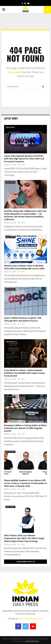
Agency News (10, 127)
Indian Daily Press (32, 641)
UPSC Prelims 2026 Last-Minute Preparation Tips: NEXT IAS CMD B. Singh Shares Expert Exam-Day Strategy (24, 538)
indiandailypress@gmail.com (31, 619)
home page (14, 72)
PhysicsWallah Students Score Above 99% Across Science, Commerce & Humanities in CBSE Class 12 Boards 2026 (26, 483)
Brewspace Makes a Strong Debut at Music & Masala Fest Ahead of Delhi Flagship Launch (25, 428)
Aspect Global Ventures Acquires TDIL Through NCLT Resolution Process (23, 319)
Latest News (11, 118)
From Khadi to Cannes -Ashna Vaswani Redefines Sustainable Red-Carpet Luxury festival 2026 (24, 373)
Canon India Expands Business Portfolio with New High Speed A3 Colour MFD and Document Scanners (24, 159)
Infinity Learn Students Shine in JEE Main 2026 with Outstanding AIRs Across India (24, 267)
